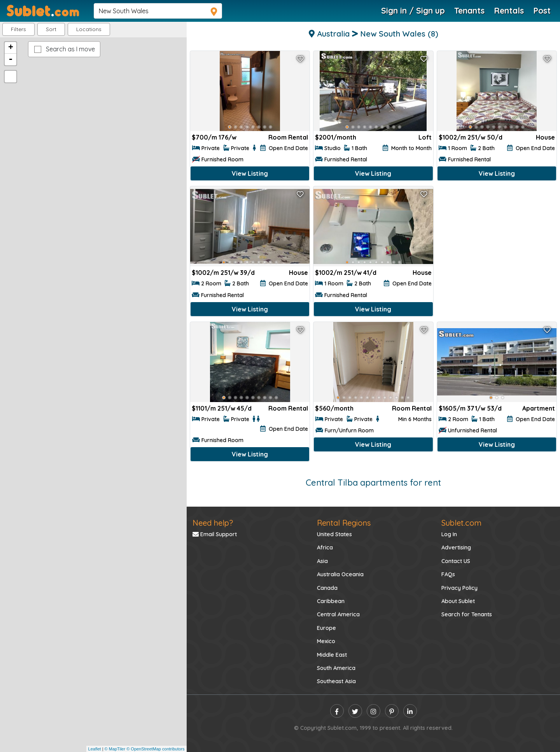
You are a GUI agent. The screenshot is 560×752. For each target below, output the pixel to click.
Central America (338, 614)
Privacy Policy (459, 588)
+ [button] (11, 48)
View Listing (250, 173)
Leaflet (95, 749)
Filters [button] (18, 29)
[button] (89, 29)
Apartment (539, 408)
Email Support (215, 534)
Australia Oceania (340, 574)
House (545, 137)
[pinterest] (392, 711)
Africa (325, 547)
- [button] (10, 59)
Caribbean (331, 601)
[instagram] (374, 711)
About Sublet (458, 601)
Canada (327, 588)
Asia (322, 561)
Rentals (509, 10)
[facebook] (337, 711)
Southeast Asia (336, 681)
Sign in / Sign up (413, 10)
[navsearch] (158, 11)
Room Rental (288, 137)
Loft (425, 137)
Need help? (213, 523)
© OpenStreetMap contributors (155, 749)
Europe (326, 628)
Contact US (456, 561)
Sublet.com (461, 523)
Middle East (332, 655)
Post (542, 10)
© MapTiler (115, 749)
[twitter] (355, 711)
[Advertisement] (497, 240)
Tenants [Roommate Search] (469, 10)
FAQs (448, 574)
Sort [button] (51, 29)
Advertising (456, 547)
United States (334, 534)
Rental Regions (344, 523)
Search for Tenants (467, 614)
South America (336, 668)
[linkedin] (410, 711)
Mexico (326, 641)
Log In (449, 534)
